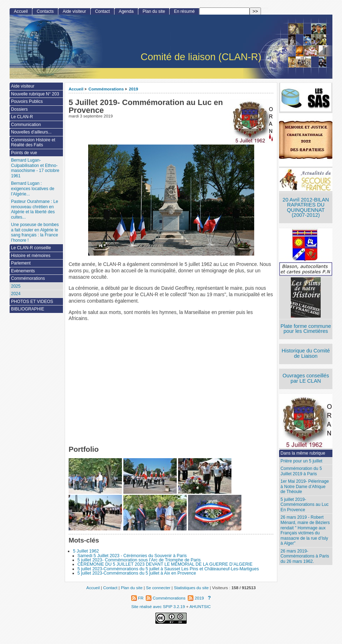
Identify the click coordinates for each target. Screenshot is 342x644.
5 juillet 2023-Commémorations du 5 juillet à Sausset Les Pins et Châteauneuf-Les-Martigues (168, 569)
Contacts (45, 11)
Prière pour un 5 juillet (301, 461)
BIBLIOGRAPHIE (28, 309)
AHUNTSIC (200, 606)
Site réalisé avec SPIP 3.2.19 (158, 606)
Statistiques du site (191, 588)
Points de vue (24, 153)
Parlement (21, 263)
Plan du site (154, 11)
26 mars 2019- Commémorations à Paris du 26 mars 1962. (305, 556)
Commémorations (106, 89)
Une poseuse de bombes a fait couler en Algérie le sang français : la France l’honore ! (35, 232)
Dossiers (19, 109)
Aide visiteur (74, 11)
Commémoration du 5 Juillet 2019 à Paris (301, 471)
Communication (26, 125)
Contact (102, 11)
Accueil (76, 89)
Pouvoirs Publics (27, 101)
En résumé (184, 11)
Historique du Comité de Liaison (306, 353)
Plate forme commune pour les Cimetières (306, 329)
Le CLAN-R (22, 117)
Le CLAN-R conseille (31, 248)
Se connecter (158, 588)
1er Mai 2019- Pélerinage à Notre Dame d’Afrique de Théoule (305, 486)
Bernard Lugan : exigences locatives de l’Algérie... (33, 189)
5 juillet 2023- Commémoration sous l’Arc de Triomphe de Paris (139, 560)
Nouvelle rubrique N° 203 (35, 94)
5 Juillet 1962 (86, 551)
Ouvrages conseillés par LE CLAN (306, 378)
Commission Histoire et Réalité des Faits (33, 143)
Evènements (23, 271)
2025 (16, 286)
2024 (16, 294)
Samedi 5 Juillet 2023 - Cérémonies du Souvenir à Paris (132, 556)
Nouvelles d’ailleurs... (31, 132)
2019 (134, 89)
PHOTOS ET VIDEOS (32, 302)
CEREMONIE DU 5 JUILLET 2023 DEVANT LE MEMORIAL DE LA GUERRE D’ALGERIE (165, 564)
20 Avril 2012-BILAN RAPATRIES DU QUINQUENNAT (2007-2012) (306, 208)
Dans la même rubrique (303, 453)
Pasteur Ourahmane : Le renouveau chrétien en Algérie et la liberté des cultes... (34, 209)
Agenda (126, 11)
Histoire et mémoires (31, 256)
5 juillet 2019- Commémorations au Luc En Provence (304, 505)
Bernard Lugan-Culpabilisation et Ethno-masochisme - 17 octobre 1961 (35, 168)
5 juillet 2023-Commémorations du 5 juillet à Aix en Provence (137, 573)
